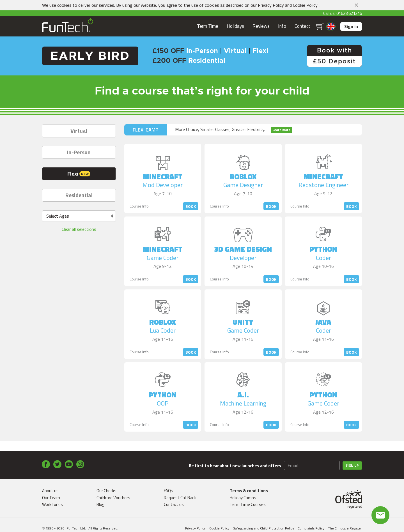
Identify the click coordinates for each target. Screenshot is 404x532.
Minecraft (163, 179)
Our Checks (106, 491)
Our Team (51, 498)
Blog (100, 504)
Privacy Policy (271, 5)
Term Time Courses (248, 504)
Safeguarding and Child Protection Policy (264, 528)
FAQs (168, 491)
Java (323, 324)
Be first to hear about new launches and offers (235, 466)
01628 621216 (349, 13)
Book (191, 206)
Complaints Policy (311, 528)
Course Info (139, 206)
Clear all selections (79, 229)
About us (50, 491)
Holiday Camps (243, 498)
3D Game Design (243, 251)
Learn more (281, 130)
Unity (243, 324)
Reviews (261, 26)
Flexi (79, 173)
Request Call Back (180, 498)
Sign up (352, 465)
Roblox (243, 179)
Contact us (174, 504)
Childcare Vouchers (113, 498)
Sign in (351, 26)
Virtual (79, 131)
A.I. (243, 397)
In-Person (79, 152)
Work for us (52, 504)
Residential (79, 195)
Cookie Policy (305, 5)
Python (323, 251)
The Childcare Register (345, 528)
